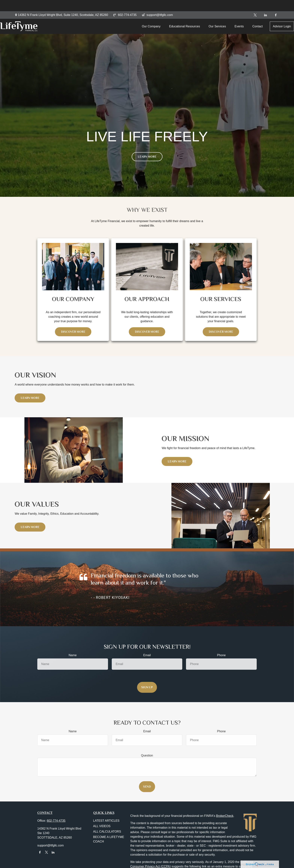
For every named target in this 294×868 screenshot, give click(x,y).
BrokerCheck (225, 816)
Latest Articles (106, 821)
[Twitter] (255, 4)
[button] (137, 17)
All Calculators (107, 832)
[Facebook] (276, 4)
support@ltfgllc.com (157, 4)
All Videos (102, 826)
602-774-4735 (125, 4)
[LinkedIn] (265, 4)
